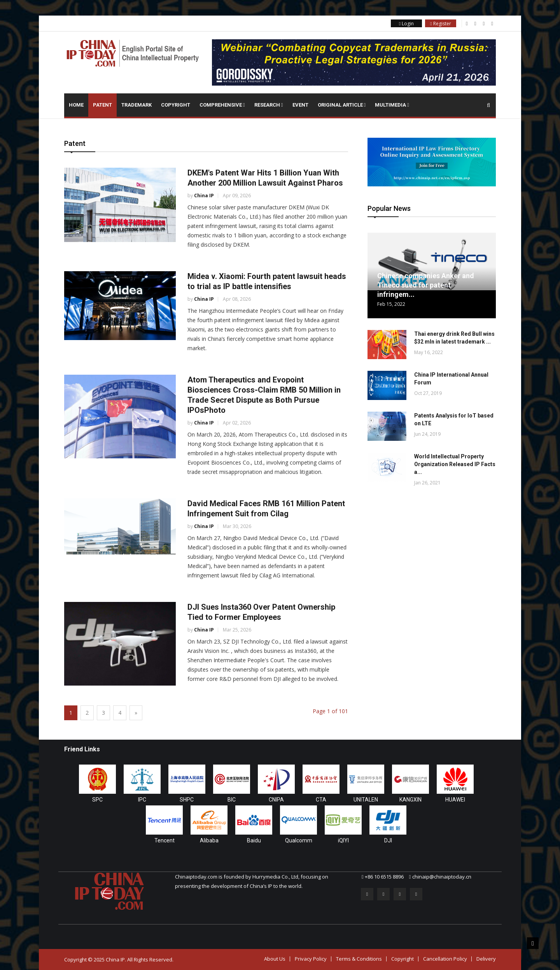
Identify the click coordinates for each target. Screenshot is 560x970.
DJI (388, 840)
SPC (97, 800)
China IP (204, 196)
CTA (321, 800)
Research (269, 105)
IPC (142, 800)
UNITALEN (366, 800)
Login (406, 24)
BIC (232, 800)
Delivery (486, 959)
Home (76, 105)
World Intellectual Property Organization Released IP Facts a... (455, 464)
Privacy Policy (311, 959)
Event (300, 105)
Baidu (254, 840)
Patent (102, 105)
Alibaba (209, 840)
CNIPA (276, 800)
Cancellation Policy (445, 959)
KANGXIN (410, 800)
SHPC (187, 800)
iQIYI (343, 840)
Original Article (342, 105)
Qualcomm (299, 840)
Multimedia (392, 105)
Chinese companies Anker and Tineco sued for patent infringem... (426, 285)
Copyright (176, 105)
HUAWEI (455, 800)
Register (440, 24)
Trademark (136, 105)
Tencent (164, 840)
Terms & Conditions (359, 959)
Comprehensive (222, 105)
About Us (275, 959)
